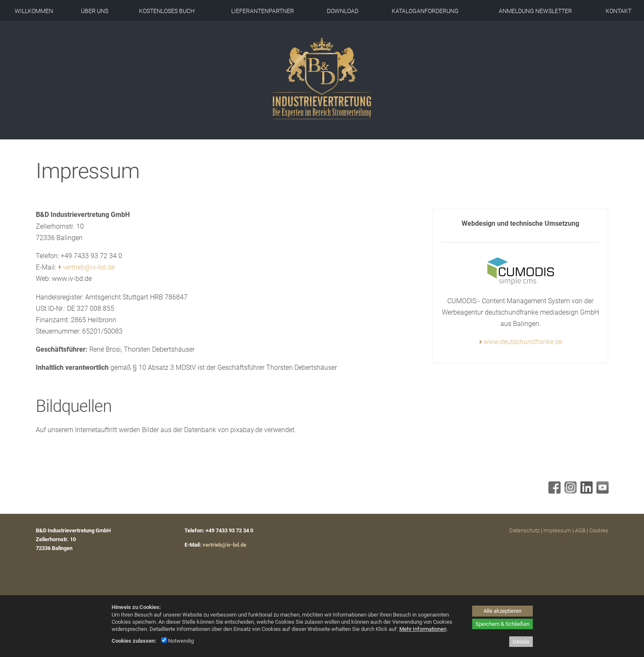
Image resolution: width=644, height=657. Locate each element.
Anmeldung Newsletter (535, 11)
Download (343, 11)
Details (521, 642)
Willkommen (34, 11)
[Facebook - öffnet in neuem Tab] (553, 491)
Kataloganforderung (425, 11)
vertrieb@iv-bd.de (89, 267)
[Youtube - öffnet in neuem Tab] (601, 491)
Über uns (95, 11)
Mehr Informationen (423, 629)
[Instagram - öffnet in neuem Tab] (569, 491)
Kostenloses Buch (167, 11)
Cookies (599, 530)
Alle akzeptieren (502, 611)
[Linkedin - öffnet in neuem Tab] (585, 491)
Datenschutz (524, 530)
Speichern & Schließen (502, 624)
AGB (580, 530)
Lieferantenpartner (263, 11)
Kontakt (619, 11)
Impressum (557, 530)
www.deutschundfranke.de (523, 342)
